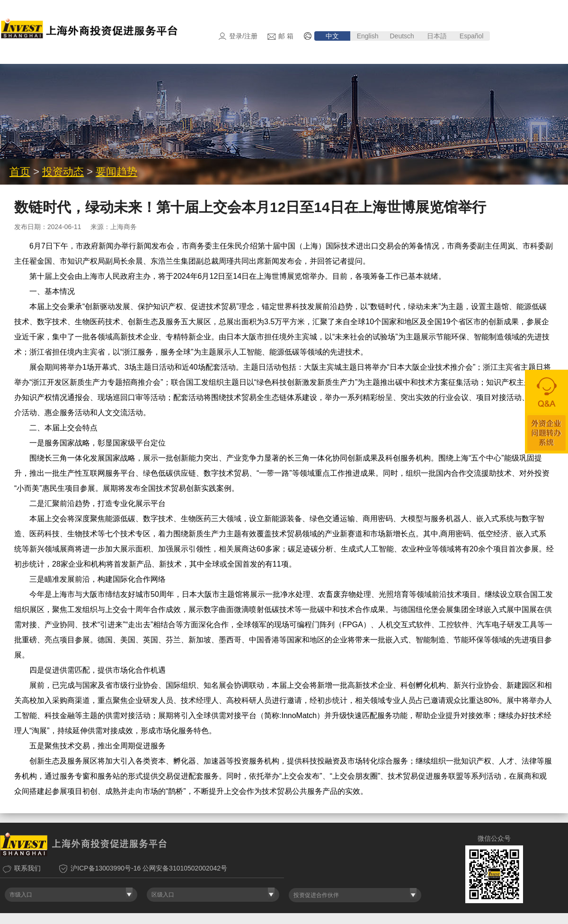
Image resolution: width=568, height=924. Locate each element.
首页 (20, 182)
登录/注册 (243, 36)
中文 (332, 36)
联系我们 (27, 879)
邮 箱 (286, 36)
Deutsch (402, 36)
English (368, 36)
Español (472, 36)
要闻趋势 (116, 182)
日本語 (437, 36)
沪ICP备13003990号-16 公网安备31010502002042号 (149, 879)
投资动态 (63, 182)
